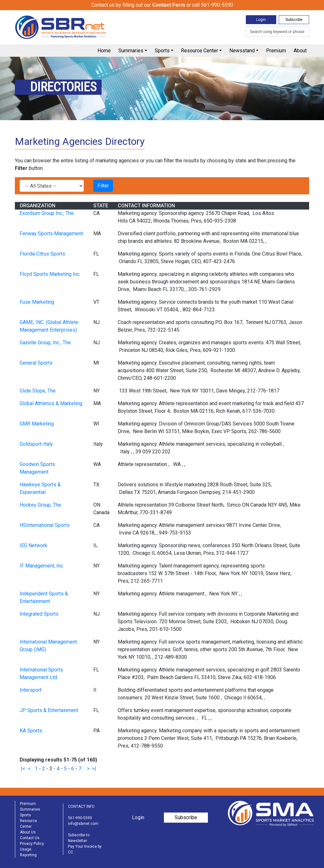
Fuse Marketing (37, 302)
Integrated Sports (39, 614)
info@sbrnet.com (83, 824)
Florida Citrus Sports (42, 254)
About (300, 51)
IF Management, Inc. (42, 566)
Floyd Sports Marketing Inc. (50, 274)
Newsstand (242, 51)
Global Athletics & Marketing (51, 403)
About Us (28, 832)
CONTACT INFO (81, 806)
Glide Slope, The (38, 391)
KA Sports (31, 731)
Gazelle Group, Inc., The (45, 343)
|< (23, 769)
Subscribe (294, 20)
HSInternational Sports (45, 525)
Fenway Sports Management (51, 233)
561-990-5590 (80, 818)
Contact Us (30, 838)
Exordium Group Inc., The (47, 213)
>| (94, 769)
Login (261, 20)
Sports (162, 51)
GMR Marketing (37, 424)
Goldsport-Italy (36, 444)
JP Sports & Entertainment (49, 710)
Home (104, 51)
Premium (276, 51)
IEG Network (33, 545)
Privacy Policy (32, 844)
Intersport (31, 690)
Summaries (131, 51)
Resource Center (199, 51)
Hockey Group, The (40, 505)
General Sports (36, 363)
